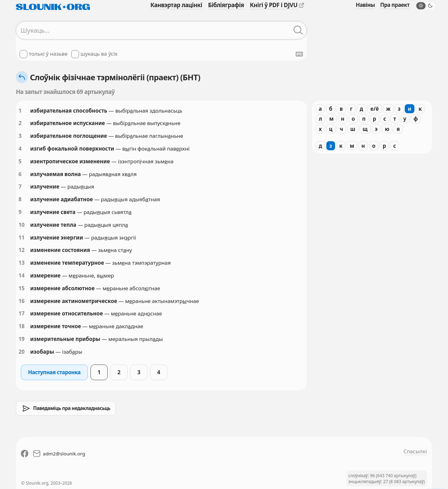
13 (22, 263)
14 (22, 275)
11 (22, 238)
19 (22, 339)
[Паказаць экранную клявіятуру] (299, 54)
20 (22, 352)
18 (22, 326)
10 (22, 225)
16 (22, 301)
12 (22, 250)
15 (22, 288)
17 (22, 313)
